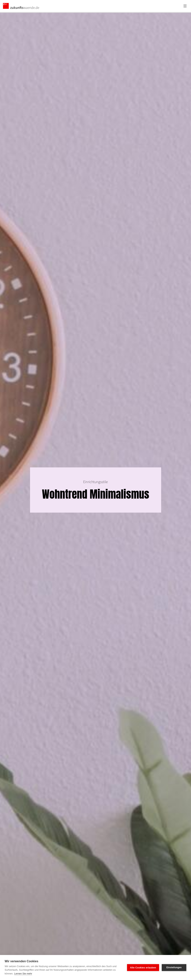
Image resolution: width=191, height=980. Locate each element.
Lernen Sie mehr (23, 974)
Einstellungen (174, 967)
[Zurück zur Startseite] (21, 6)
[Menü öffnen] (185, 6)
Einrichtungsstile (95, 482)
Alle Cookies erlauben (143, 968)
